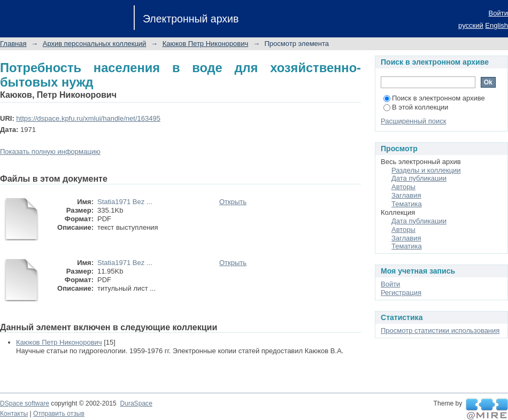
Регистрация (401, 293)
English (497, 25)
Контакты (14, 414)
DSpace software (25, 403)
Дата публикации (419, 178)
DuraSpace (136, 403)
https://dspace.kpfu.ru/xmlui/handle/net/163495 (88, 118)
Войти (498, 13)
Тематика (407, 204)
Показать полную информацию (50, 151)
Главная (13, 44)
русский (471, 25)
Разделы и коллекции (426, 170)
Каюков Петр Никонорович (206, 44)
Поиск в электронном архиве (434, 98)
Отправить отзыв (59, 414)
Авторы (403, 187)
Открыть (233, 202)
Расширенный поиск (413, 121)
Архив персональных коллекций (95, 44)
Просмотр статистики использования (440, 330)
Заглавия (406, 195)
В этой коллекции (416, 107)
